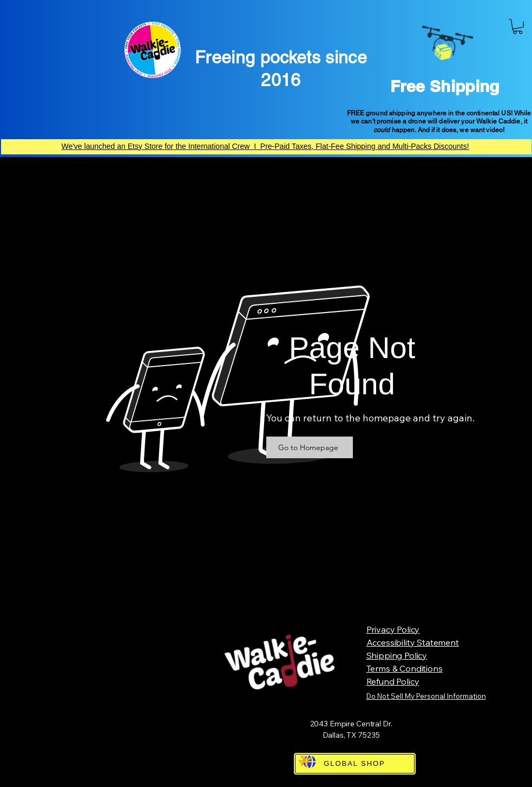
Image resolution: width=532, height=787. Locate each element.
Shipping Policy (397, 655)
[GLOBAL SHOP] (355, 764)
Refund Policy (393, 681)
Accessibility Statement (413, 642)
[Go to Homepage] (310, 447)
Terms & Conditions (405, 668)
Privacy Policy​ (393, 629)
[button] (518, 27)
